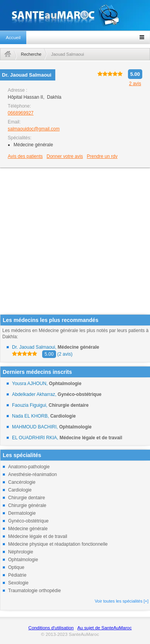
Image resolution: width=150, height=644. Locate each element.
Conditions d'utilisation (51, 628)
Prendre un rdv (102, 156)
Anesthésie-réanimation (32, 474)
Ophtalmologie (23, 560)
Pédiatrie (17, 575)
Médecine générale (28, 529)
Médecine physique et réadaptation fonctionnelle (58, 544)
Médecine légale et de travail (38, 536)
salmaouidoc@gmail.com (34, 129)
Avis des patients (25, 156)
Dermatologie (22, 513)
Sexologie (18, 583)
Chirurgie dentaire (26, 498)
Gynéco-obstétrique (28, 521)
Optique (16, 567)
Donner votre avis (65, 156)
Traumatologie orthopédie (34, 591)
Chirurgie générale (27, 505)
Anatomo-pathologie (29, 467)
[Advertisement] (72, 242)
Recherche (31, 54)
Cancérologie (22, 482)
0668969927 (21, 113)
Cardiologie (20, 490)
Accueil (13, 38)
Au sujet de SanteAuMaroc (105, 628)
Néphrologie (21, 552)
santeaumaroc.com (75, 15)
